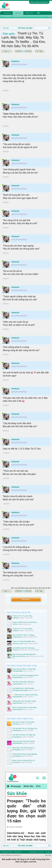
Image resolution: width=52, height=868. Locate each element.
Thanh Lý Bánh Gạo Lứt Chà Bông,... (25, 622)
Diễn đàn (18, 13)
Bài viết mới (18, 17)
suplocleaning (17, 677)
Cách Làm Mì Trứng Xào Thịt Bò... (24, 741)
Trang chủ (7, 13)
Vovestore (16, 724)
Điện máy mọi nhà (19, 656)
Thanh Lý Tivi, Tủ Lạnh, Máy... (23, 616)
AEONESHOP (17, 743)
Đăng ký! (26, 599)
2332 (30, 51)
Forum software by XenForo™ (11, 855)
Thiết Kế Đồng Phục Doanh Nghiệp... (25, 754)
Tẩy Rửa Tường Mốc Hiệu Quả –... (24, 682)
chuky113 (16, 650)
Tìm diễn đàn (7, 17)
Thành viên (29, 13)
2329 (20, 51)
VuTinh (15, 624)
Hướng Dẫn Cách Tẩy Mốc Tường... (25, 701)
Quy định (48, 855)
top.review (16, 762)
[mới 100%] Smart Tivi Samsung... (24, 648)
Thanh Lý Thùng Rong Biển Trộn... (24, 641)
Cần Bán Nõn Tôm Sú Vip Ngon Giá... (25, 728)
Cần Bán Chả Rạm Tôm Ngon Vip (24, 735)
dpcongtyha (17, 750)
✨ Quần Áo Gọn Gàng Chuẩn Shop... (26, 695)
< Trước (5, 51)
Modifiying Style (7, 852)
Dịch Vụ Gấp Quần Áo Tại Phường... (25, 707)
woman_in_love (18, 643)
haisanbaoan (17, 730)
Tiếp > (41, 51)
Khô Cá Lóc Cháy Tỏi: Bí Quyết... (24, 722)
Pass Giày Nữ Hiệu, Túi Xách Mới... (25, 669)
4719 (37, 51)
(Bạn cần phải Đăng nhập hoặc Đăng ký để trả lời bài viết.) (31, 588)
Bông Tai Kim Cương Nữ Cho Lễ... (24, 760)
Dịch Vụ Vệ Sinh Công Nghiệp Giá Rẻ (26, 675)
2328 (17, 51)
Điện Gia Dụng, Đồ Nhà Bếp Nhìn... (25, 654)
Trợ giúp (48, 852)
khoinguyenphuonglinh (20, 690)
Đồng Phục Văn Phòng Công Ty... (24, 748)
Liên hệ (41, 852)
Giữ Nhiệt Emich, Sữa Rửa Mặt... (24, 688)
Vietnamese (17, 852)
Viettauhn (15, 61)
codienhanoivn (18, 637)
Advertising (33, 852)
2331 (27, 51)
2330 (23, 51)
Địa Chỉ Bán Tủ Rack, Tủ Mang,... (24, 635)
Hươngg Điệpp (18, 671)
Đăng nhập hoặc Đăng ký (39, 2)
